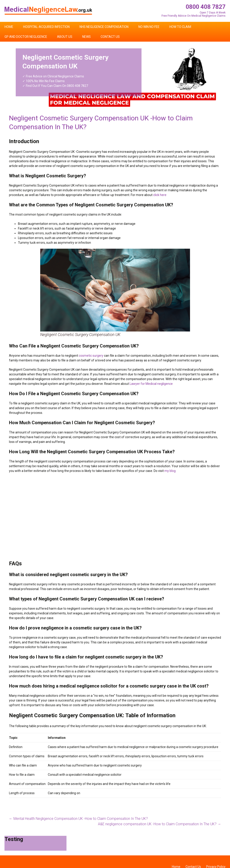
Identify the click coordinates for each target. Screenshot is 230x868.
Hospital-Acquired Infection (46, 27)
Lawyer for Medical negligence (151, 384)
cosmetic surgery (91, 356)
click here (160, 195)
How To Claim (180, 27)
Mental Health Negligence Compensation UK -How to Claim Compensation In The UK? (78, 819)
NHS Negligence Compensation (104, 27)
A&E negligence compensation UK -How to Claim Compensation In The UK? (159, 824)
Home (9, 27)
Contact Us (110, 37)
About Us (65, 37)
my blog (170, 471)
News (86, 37)
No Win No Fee (149, 27)
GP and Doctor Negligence (26, 37)
